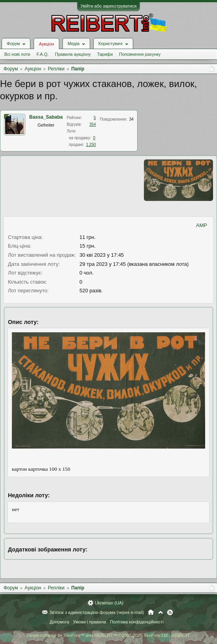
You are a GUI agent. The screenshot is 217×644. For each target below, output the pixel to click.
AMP (202, 225)
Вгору (160, 612)
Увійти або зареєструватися (109, 6)
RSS (170, 612)
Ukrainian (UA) (109, 603)
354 (93, 124)
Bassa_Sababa (46, 117)
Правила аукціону (73, 54)
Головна (151, 612)
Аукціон (46, 44)
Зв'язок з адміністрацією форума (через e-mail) (97, 612)
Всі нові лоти (17, 54)
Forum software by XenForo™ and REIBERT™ (108, 635)
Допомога (59, 622)
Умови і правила (90, 622)
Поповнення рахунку (140, 54)
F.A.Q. (42, 54)
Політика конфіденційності (137, 622)
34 (131, 119)
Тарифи (105, 54)
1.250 (91, 145)
